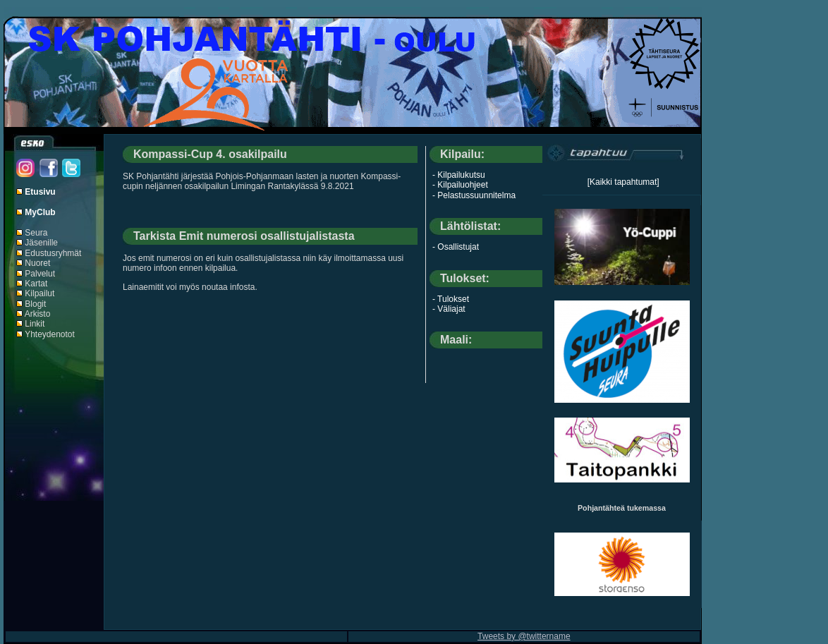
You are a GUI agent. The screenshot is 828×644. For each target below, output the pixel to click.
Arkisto (38, 314)
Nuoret (37, 263)
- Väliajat (449, 309)
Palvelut (40, 274)
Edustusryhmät (53, 253)
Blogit (35, 304)
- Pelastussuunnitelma (474, 195)
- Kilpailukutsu (459, 175)
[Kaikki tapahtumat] (623, 182)
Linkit (35, 324)
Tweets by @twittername (524, 636)
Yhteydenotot (50, 334)
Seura (36, 233)
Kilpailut (39, 293)
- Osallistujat (456, 247)
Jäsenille (41, 243)
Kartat (36, 284)
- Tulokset (451, 299)
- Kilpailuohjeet (460, 185)
